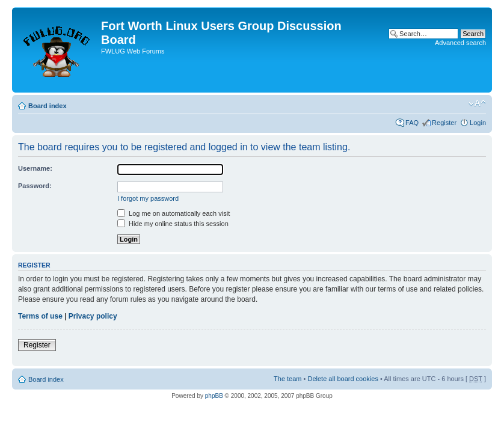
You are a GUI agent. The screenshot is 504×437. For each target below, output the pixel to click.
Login (478, 123)
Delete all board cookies (343, 379)
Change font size (477, 103)
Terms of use (40, 316)
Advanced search (460, 43)
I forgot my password (148, 198)
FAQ (412, 123)
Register (444, 123)
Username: (35, 168)
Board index (48, 106)
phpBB (214, 396)
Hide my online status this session (173, 224)
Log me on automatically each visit (174, 213)
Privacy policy (93, 316)
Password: (35, 186)
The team (287, 379)
